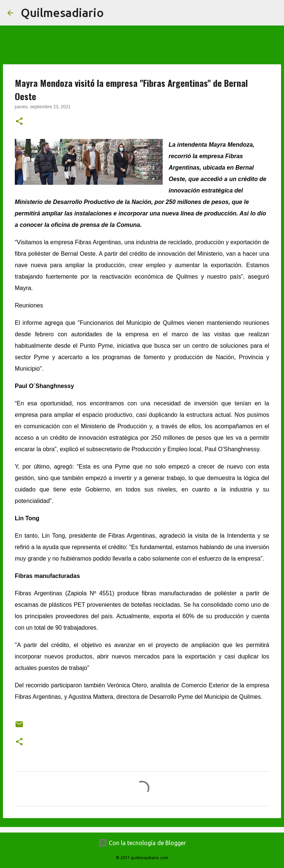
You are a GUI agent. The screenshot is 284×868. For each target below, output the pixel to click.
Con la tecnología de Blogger (142, 843)
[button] (19, 122)
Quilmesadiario (62, 13)
